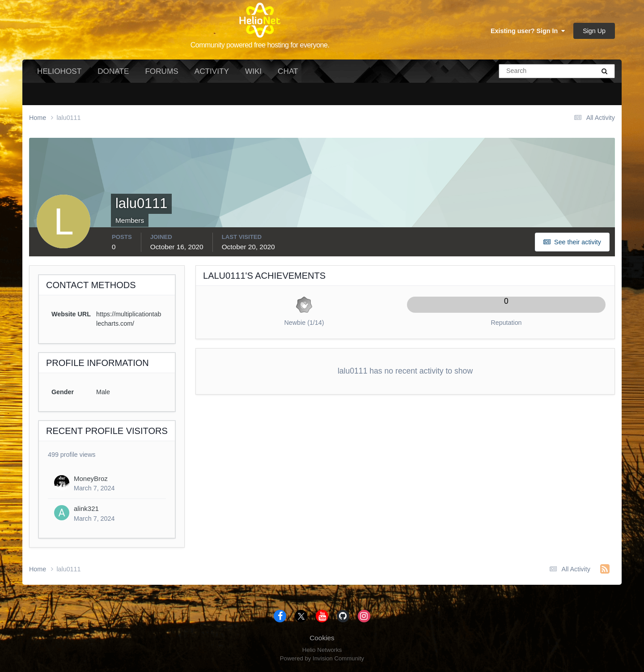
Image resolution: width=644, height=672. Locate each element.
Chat (288, 71)
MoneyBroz (91, 478)
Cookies (322, 638)
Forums (161, 71)
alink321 (86, 508)
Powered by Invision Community (322, 658)
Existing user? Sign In (528, 31)
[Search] (517, 71)
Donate (113, 71)
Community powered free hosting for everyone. (260, 45)
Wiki (253, 71)
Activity (212, 71)
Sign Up (594, 31)
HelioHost (59, 71)
